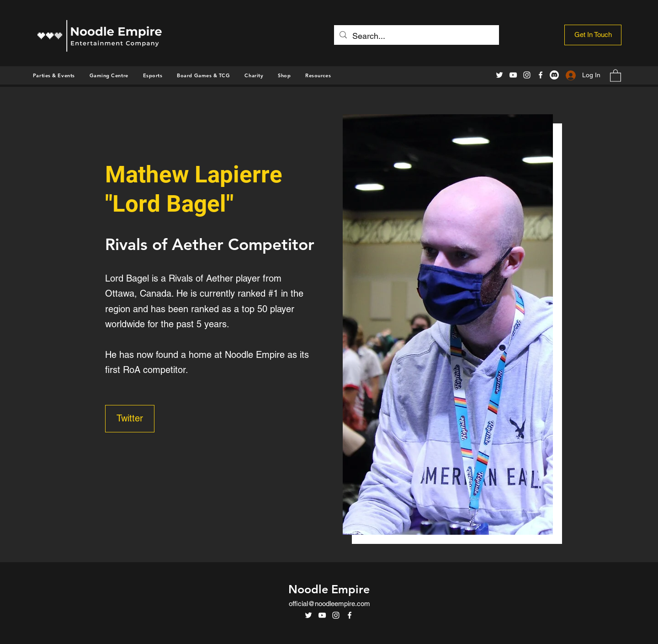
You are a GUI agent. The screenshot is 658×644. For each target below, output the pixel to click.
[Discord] (554, 75)
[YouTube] (513, 75)
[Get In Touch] (593, 35)
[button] (284, 75)
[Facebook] (541, 75)
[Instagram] (527, 75)
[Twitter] (499, 75)
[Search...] (416, 36)
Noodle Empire (329, 589)
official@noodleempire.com (329, 604)
